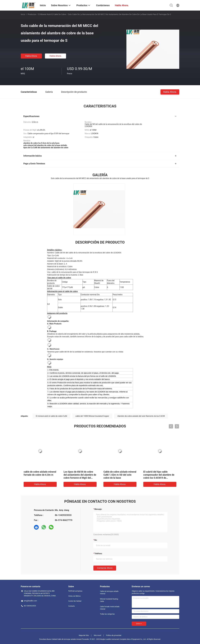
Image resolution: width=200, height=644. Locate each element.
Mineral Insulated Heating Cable (109, 600)
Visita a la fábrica (74, 596)
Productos (32, 14)
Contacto (72, 606)
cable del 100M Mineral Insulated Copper (92, 416)
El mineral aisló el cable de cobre (52, 14)
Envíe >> (139, 624)
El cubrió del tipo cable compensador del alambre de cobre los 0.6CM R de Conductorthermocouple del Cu (159, 478)
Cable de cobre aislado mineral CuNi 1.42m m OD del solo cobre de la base (120, 475)
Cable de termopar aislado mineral (109, 592)
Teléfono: (98, 554)
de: (96, 540)
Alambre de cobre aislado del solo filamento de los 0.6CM (141, 416)
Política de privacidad (114, 635)
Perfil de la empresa (75, 591)
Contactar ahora (105, 568)
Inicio (23, 14)
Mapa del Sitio (84, 635)
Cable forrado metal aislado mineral (110, 608)
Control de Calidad (75, 601)
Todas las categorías (107, 614)
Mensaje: (98, 509)
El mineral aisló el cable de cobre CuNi (51, 416)
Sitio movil (97, 635)
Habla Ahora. (31, 56)
